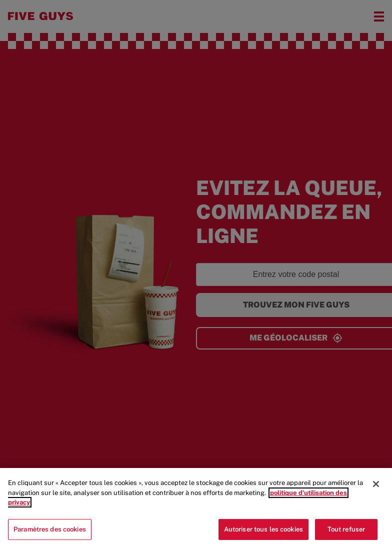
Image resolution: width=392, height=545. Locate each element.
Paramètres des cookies (50, 533)
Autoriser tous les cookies (263, 533)
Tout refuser (346, 533)
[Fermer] (376, 488)
